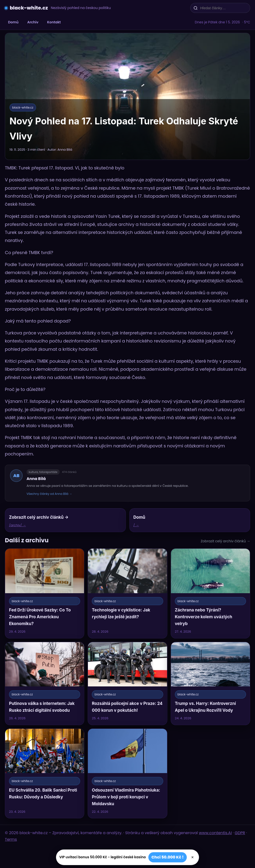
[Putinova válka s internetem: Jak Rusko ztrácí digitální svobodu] (45, 683)
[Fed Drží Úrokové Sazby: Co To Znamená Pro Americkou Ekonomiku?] (45, 593)
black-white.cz (29, 8)
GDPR (240, 833)
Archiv (33, 22)
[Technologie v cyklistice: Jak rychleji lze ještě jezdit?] (127, 593)
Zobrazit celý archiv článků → (225, 541)
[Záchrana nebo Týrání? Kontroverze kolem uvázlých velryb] (210, 593)
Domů (13, 22)
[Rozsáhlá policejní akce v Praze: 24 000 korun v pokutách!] (127, 683)
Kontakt (54, 22)
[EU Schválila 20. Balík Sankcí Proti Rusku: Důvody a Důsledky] (45, 774)
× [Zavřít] (193, 857)
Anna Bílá (36, 479)
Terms (11, 839)
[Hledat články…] (223, 8)
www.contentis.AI (215, 833)
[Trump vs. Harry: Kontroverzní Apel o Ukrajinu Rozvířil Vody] (210, 683)
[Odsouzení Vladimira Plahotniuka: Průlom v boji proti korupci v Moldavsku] (127, 774)
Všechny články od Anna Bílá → (49, 494)
